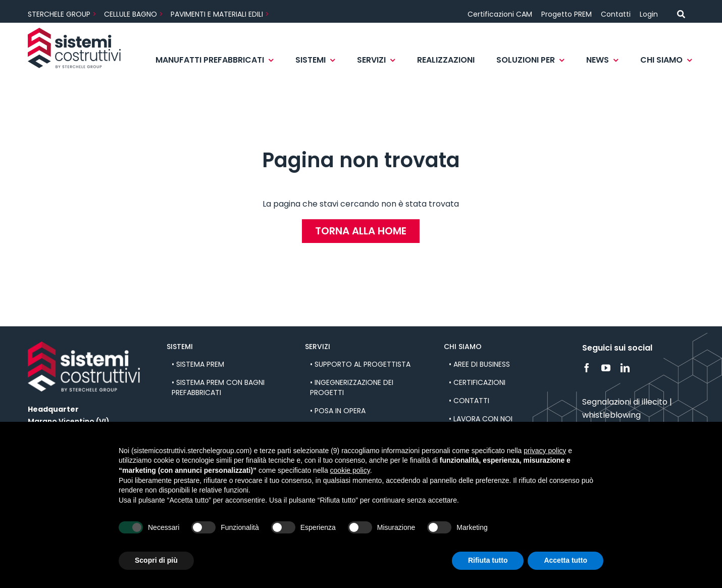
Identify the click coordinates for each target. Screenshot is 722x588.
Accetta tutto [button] (565, 560)
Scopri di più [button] (156, 560)
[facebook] (587, 368)
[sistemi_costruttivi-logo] (74, 32)
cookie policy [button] (350, 470)
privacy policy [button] (545, 451)
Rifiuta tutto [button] (488, 560)
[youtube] (606, 368)
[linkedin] (625, 368)
